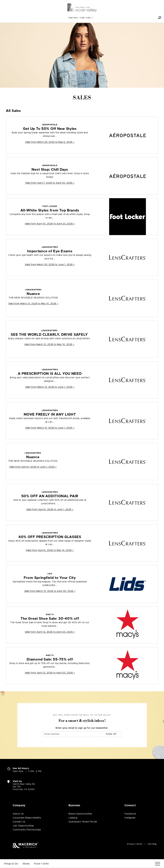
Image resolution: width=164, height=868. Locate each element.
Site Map (152, 844)
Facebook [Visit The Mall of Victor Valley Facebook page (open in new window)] (130, 814)
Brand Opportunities (80, 814)
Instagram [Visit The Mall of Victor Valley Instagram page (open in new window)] (130, 818)
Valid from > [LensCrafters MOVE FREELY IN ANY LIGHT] (50, 428)
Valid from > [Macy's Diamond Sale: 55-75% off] (50, 673)
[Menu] (158, 864)
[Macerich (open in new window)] (26, 845)
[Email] (72, 734)
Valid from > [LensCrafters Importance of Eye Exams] (50, 265)
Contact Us (19, 822)
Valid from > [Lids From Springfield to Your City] (50, 591)
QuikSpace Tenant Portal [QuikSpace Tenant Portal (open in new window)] (83, 822)
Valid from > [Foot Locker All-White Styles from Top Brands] (50, 224)
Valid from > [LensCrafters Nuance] (33, 304)
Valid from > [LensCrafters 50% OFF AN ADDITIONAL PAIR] (50, 509)
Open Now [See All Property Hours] (73, 18)
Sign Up (111, 734)
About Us (18, 814)
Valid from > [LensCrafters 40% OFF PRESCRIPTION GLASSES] (50, 550)
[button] (160, 18)
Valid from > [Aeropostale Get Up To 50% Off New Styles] (50, 142)
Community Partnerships (27, 830)
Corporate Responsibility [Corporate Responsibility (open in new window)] (27, 818)
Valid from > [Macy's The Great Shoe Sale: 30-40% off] (50, 632)
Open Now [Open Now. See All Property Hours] (18, 771)
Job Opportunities (23, 826)
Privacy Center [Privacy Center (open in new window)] (135, 844)
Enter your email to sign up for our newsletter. (82, 728)
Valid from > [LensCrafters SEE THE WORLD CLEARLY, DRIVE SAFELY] (49, 344)
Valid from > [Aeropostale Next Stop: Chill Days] (50, 183)
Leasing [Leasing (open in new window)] (73, 818)
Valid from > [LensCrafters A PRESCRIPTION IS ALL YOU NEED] (50, 387)
